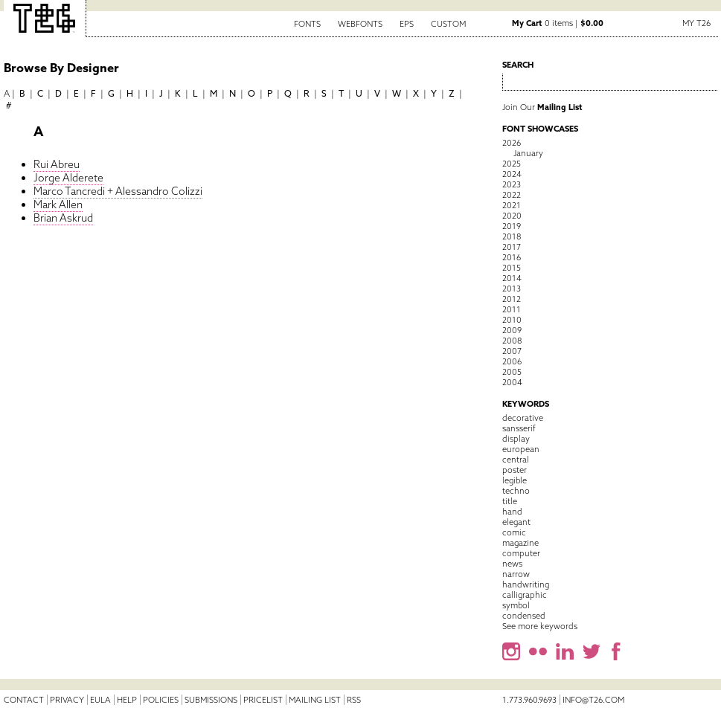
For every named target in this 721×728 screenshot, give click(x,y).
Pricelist (263, 700)
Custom (448, 24)
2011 (512, 309)
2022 (512, 195)
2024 (512, 174)
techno (516, 491)
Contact (24, 700)
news (512, 564)
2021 (512, 205)
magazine (520, 543)
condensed (524, 616)
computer (521, 553)
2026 (512, 143)
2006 (512, 361)
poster (515, 470)
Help (127, 700)
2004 (512, 382)
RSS (354, 700)
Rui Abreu (57, 164)
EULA (100, 700)
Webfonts (360, 24)
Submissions (211, 700)
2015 (512, 268)
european (521, 449)
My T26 (696, 23)
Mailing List (315, 700)
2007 (512, 351)
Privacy (67, 700)
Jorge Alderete (68, 178)
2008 (512, 341)
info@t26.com (593, 700)
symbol (516, 605)
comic (514, 532)
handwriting (526, 584)
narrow (516, 574)
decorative (523, 418)
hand (512, 512)
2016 (512, 257)
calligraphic (525, 595)
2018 (512, 236)
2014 (512, 278)
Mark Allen (58, 204)
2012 (512, 299)
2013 (512, 289)
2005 (512, 372)
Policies (161, 700)
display (516, 439)
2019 (512, 226)
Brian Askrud (63, 218)
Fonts (307, 24)
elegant (516, 522)
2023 (512, 184)
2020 (512, 216)
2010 (512, 320)
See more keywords (540, 626)
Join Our (542, 107)
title (510, 501)
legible (515, 480)
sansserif (519, 428)
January (528, 153)
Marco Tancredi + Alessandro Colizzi (118, 191)
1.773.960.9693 (529, 700)
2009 (512, 330)
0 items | (558, 23)
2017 (512, 247)
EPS (407, 24)
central (516, 460)
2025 (512, 164)
